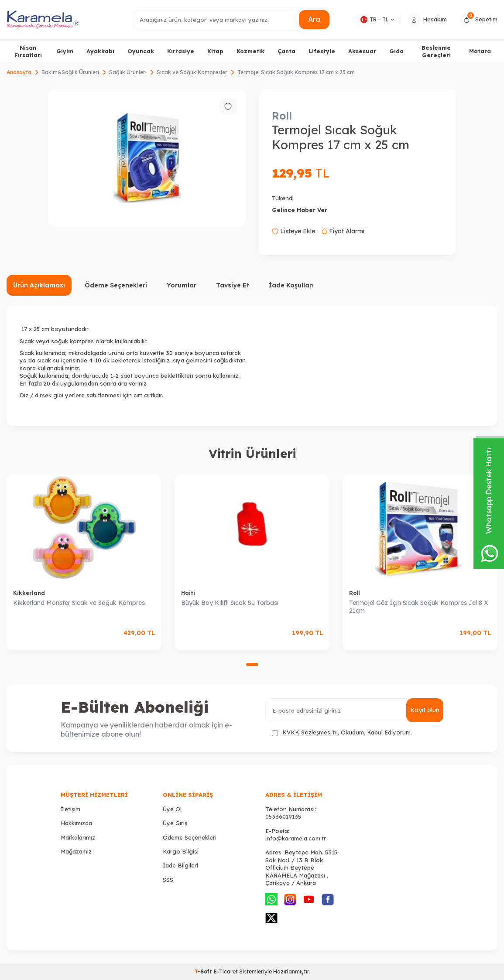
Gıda (396, 51)
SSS (168, 880)
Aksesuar (362, 51)
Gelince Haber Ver (300, 210)
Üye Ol (172, 809)
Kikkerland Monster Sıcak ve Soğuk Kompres (79, 603)
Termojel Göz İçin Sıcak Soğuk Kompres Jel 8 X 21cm (419, 607)
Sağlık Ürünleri (128, 72)
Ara (314, 19)
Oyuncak (141, 51)
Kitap (215, 51)
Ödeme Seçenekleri (116, 285)
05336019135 (283, 816)
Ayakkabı (100, 51)
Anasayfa (19, 72)
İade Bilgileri (180, 865)
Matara (480, 51)
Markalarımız (78, 837)
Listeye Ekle (293, 231)
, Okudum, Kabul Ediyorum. (342, 732)
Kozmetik (250, 51)
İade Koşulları (291, 285)
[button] (252, 664)
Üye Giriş (175, 823)
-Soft (204, 971)
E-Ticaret (226, 971)
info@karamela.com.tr (296, 838)
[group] (147, 158)
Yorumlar (182, 285)
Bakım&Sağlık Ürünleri (70, 72)
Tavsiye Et (233, 285)
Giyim (65, 51)
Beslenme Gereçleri (436, 51)
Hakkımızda (76, 823)
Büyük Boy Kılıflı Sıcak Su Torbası (230, 603)
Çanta (286, 51)
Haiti (188, 593)
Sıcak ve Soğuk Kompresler (192, 72)
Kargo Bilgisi (181, 851)
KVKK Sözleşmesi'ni (310, 732)
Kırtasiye (181, 51)
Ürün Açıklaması (39, 285)
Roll (282, 116)
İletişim (70, 809)
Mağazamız (76, 851)
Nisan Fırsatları (28, 51)
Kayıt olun (425, 710)
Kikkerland (29, 593)
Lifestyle (322, 51)
